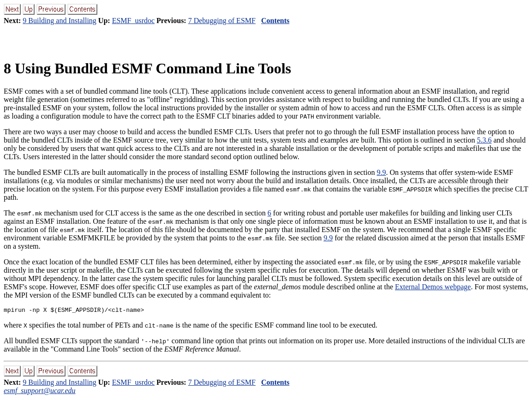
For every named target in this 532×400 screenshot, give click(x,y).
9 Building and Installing (60, 21)
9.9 (381, 172)
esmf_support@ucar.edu (40, 392)
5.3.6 (484, 140)
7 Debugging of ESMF (222, 21)
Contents (275, 21)
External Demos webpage (433, 287)
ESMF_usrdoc (133, 21)
